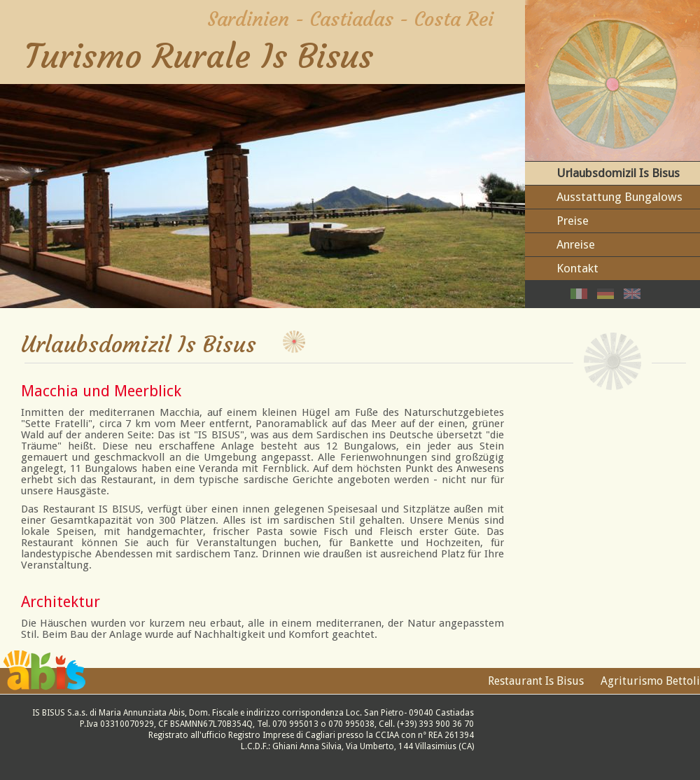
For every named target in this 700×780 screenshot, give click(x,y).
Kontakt (577, 268)
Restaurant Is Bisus (536, 681)
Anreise (576, 244)
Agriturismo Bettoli (650, 681)
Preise (573, 221)
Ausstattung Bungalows (619, 197)
